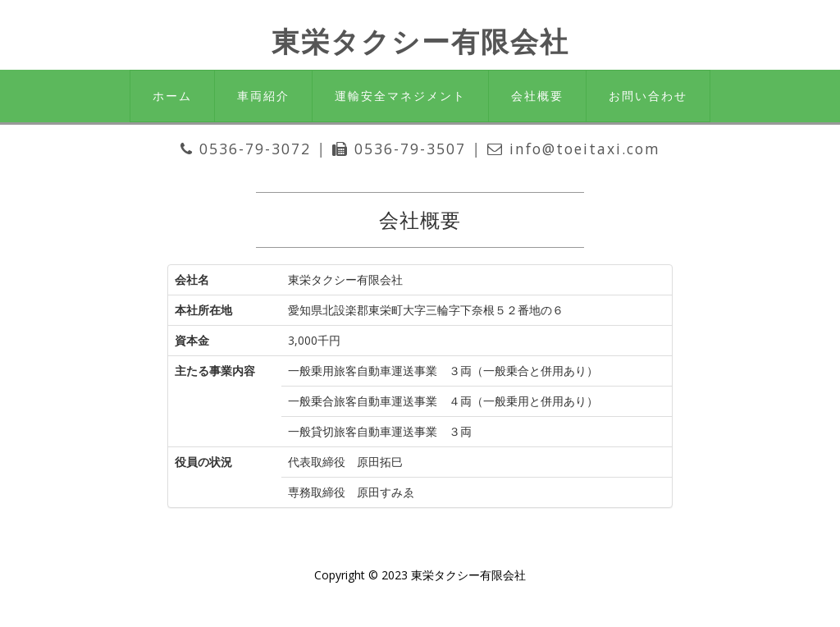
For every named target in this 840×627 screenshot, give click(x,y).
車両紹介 (263, 96)
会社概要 (537, 96)
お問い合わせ (648, 96)
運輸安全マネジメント (400, 96)
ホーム (172, 96)
